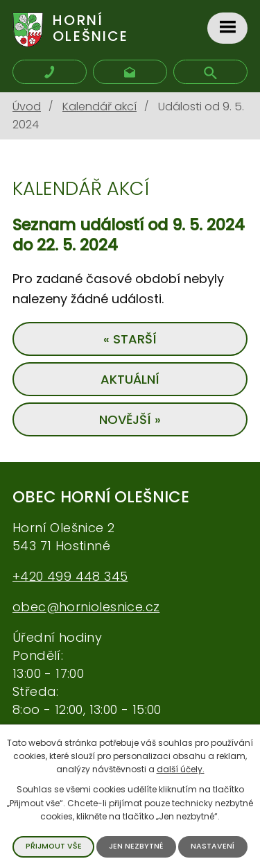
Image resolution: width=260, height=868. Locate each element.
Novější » (130, 419)
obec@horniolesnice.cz (86, 607)
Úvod (27, 107)
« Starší (130, 339)
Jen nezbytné (136, 846)
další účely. (181, 769)
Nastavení (213, 846)
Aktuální (130, 379)
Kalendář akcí (99, 107)
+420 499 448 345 (70, 576)
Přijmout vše (54, 846)
